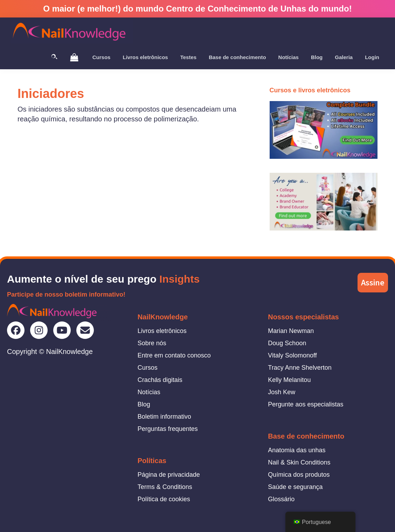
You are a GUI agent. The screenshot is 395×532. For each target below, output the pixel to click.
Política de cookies (164, 499)
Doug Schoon (287, 343)
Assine (373, 282)
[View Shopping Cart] (74, 57)
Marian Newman (291, 331)
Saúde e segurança (295, 487)
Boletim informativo (164, 417)
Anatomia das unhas (297, 450)
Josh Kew (282, 392)
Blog (144, 404)
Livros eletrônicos (162, 331)
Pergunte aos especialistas (306, 404)
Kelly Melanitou (289, 380)
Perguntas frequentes (168, 429)
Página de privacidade (169, 475)
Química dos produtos (299, 475)
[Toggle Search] (54, 57)
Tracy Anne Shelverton (300, 368)
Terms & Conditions (165, 487)
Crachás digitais (160, 380)
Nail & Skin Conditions (299, 462)
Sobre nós (152, 343)
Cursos (148, 368)
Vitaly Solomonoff (292, 355)
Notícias (149, 392)
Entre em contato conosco (174, 355)
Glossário (281, 499)
